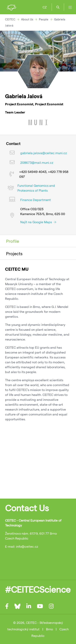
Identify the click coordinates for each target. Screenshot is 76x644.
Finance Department (36, 200)
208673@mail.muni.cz (37, 162)
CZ (45, 7)
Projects (14, 253)
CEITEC (10, 19)
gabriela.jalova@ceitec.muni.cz (44, 153)
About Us (27, 19)
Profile (13, 241)
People (44, 19)
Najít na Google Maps (38, 222)
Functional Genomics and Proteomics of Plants (36, 188)
